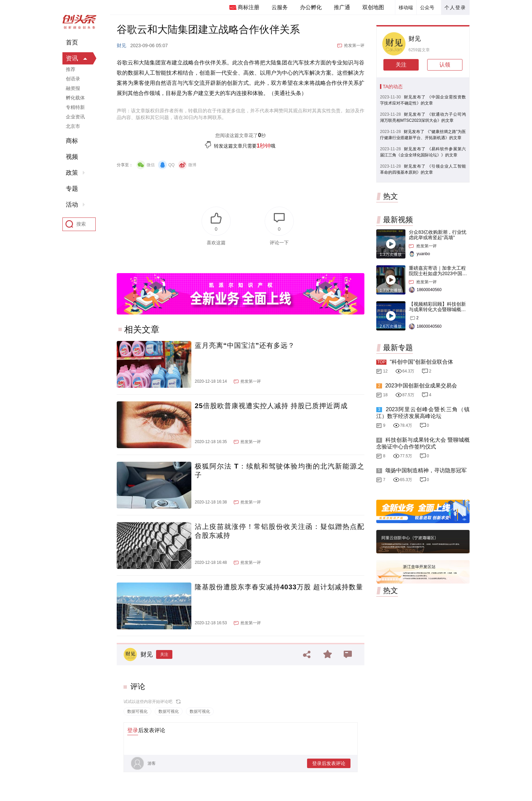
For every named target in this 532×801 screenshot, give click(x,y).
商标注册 (248, 7)
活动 (72, 205)
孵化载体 (75, 98)
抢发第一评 (354, 45)
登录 (133, 730)
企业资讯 (75, 117)
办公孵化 (311, 7)
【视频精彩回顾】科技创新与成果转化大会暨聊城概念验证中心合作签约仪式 (437, 309)
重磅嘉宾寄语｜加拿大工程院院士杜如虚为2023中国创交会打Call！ (438, 273)
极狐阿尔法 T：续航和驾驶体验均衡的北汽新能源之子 (280, 471)
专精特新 (75, 107)
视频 (72, 157)
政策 (72, 173)
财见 (121, 45)
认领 (445, 65)
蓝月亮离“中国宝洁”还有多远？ (245, 345)
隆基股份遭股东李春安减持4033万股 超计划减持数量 (279, 587)
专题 (72, 189)
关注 (164, 654)
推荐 (71, 69)
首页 (72, 42)
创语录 (73, 79)
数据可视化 (137, 711)
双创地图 (373, 7)
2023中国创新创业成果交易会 (421, 386)
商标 (72, 141)
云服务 (280, 7)
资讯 (72, 58)
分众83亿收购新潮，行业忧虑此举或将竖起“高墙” (438, 235)
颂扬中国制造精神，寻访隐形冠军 (426, 470)
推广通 (342, 7)
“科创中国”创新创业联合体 (422, 362)
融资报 (73, 88)
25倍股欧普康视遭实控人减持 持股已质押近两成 (271, 406)
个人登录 (455, 7)
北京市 (73, 126)
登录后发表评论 (329, 763)
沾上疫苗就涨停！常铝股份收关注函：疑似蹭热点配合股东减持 (280, 531)
